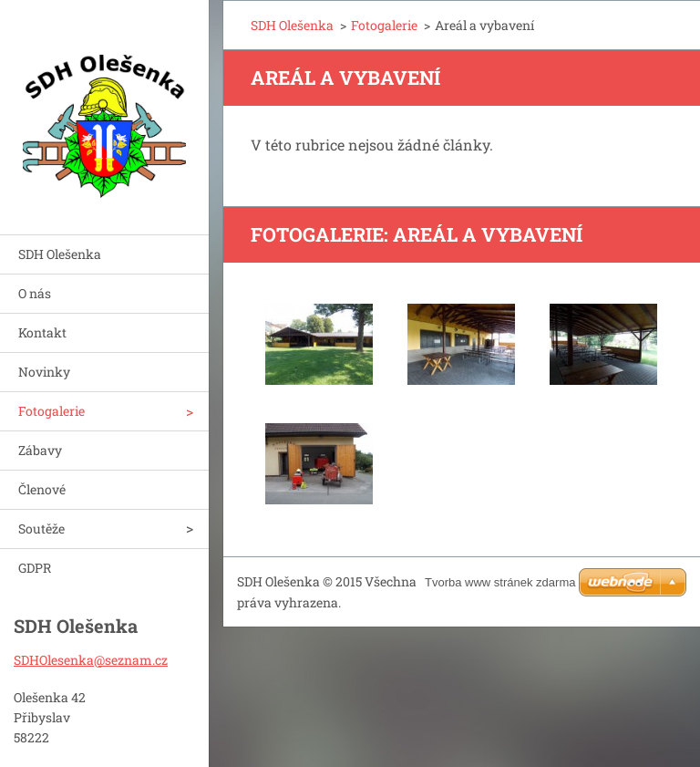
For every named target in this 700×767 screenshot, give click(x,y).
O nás (35, 293)
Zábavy (40, 450)
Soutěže (41, 529)
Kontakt (42, 332)
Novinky (44, 372)
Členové (42, 489)
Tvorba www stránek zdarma (500, 582)
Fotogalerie (51, 411)
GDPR (35, 568)
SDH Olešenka (60, 254)
